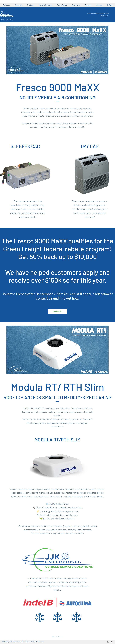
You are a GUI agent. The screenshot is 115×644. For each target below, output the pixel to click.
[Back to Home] (57, 637)
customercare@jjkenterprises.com (98, 13)
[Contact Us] (57, 312)
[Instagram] (108, 642)
